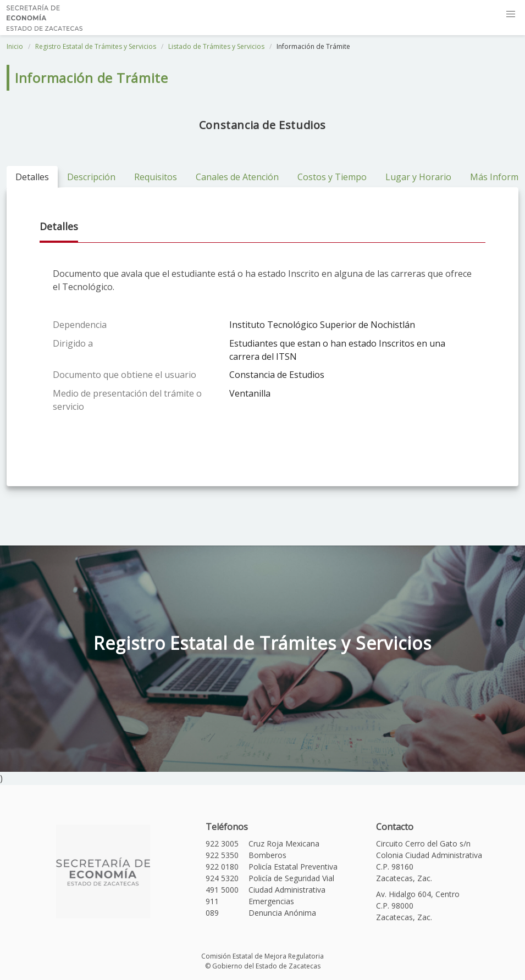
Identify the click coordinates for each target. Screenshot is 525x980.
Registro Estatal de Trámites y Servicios (96, 46)
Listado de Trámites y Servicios (216, 46)
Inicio (15, 46)
